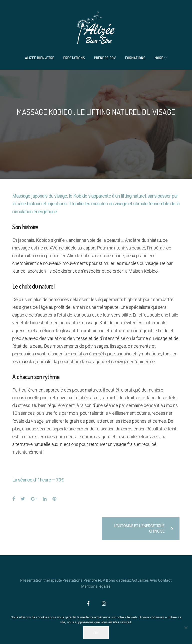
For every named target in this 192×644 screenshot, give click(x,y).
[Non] (186, 628)
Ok (96, 633)
